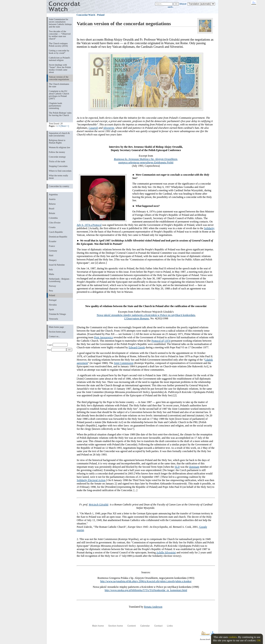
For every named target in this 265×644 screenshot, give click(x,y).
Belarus (52, 204)
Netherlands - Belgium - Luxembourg (60, 280)
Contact (158, 626)
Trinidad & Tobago (57, 314)
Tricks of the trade (57, 161)
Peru (51, 291)
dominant (194, 467)
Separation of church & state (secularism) (59, 134)
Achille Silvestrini (166, 553)
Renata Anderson (153, 607)
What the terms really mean (58, 177)
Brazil (52, 209)
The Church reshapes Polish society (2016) (58, 45)
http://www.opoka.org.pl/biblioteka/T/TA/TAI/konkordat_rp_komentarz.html (146, 590)
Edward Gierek (137, 347)
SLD (177, 467)
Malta (51, 274)
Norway (52, 286)
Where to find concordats (60, 171)
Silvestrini (109, 128)
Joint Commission (124, 363)
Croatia (52, 227)
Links (170, 626)
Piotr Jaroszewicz (104, 337)
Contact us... (54, 336)
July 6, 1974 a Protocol (89, 225)
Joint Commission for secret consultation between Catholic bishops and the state (60, 23)
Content (132, 626)
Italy (51, 269)
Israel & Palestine (57, 265)
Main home (98, 626)
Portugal (53, 300)
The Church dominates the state (59, 85)
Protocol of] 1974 (161, 341)
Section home (115, 626)
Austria (52, 199)
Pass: (57, 350)
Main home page (56, 327)
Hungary (53, 260)
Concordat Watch (86, 15)
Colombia (53, 218)
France (52, 246)
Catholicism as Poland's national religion (59, 59)
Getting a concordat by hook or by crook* (59, 52)
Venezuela (53, 319)
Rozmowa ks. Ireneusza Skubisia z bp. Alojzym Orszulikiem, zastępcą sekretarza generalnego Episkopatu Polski (146, 161)
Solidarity (209, 228)
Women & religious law (59, 147)
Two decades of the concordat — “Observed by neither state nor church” (60, 35)
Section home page (57, 332)
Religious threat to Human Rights (57, 141)
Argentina (53, 194)
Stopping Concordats (58, 166)
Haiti (51, 255)
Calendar (145, 626)
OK (259, 640)
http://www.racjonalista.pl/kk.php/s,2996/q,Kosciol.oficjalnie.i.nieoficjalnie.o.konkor (146, 581)
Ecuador (53, 241)
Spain (51, 309)
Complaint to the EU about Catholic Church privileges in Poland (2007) (59, 95)
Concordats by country (59, 186)
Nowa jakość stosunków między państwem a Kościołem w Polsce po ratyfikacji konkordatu (146, 315)
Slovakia (53, 305)
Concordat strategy (57, 157)
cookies (233, 637)
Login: (57, 345)
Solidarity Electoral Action (91, 480)
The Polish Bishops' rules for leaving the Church (60, 114)
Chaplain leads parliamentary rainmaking (55, 106)
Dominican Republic (58, 237)
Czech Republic (56, 232)
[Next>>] (65, 126)
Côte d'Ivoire (55, 223)
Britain (52, 213)
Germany (53, 251)
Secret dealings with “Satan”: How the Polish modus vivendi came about (60, 69)
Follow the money (57, 152)
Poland (52, 295)
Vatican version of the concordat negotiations (59, 78)
